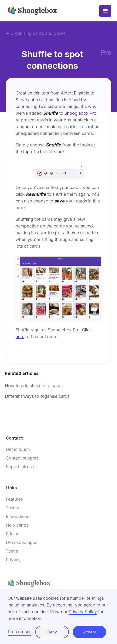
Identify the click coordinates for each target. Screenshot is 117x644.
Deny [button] (52, 632)
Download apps (22, 543)
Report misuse (20, 467)
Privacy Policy (83, 612)
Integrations (18, 517)
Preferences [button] (20, 632)
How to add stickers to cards (34, 386)
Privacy (13, 560)
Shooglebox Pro (80, 113)
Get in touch (18, 449)
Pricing (13, 534)
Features (14, 499)
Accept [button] (89, 632)
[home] (53, 11)
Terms (12, 551)
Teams (12, 508)
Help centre (17, 525)
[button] (105, 11)
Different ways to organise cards (37, 396)
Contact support (22, 458)
